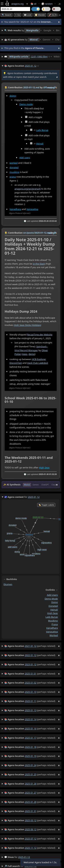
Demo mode (26, 104)
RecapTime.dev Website (40, 335)
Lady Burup (42, 130)
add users (52, 595)
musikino (14, 172)
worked (14, 163)
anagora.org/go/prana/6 (28, 189)
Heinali (40, 144)
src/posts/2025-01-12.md (37, 233)
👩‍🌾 (6, 87)
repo (25, 354)
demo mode (51, 598)
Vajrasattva (32, 209)
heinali (54, 609)
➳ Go (18, 15)
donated (14, 167)
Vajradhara (15, 209)
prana (13, 177)
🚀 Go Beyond (55, 15)
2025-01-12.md (31, 87)
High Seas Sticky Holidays (27, 325)
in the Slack (39, 264)
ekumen (8, 584)
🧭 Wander (40, 15)
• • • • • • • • (32, 30)
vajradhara (52, 628)
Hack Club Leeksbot (38, 363)
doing (13, 96)
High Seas (44, 467)
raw (50, 88)
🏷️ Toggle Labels (46, 505)
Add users (25, 157)
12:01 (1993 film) (39, 57)
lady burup (52, 617)
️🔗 (54, 88)
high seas (53, 613)
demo (32, 354)
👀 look (28, 15)
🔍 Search (7, 15)
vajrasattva (52, 631)
